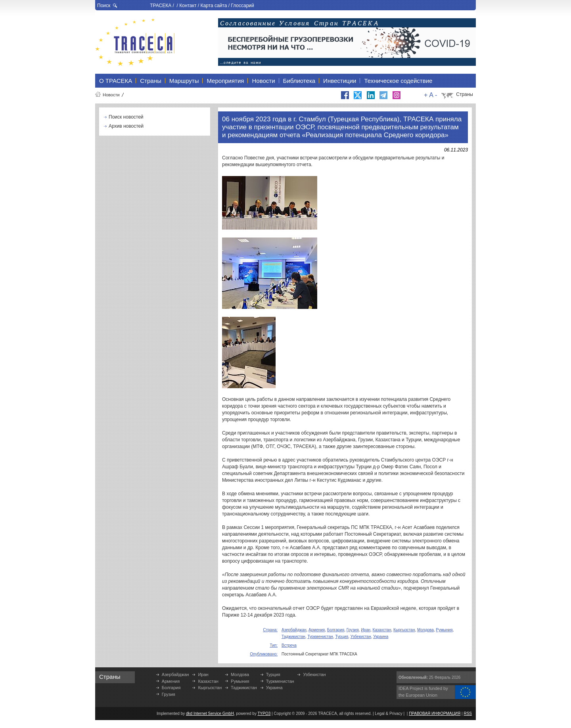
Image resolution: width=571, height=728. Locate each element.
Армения (317, 630)
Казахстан (382, 630)
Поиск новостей (126, 117)
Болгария (336, 630)
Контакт (188, 6)
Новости (111, 95)
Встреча (289, 645)
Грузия (353, 630)
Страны (465, 94)
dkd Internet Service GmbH (210, 714)
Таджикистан (293, 637)
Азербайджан (294, 630)
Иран (366, 630)
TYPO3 (264, 714)
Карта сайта (214, 6)
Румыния (444, 630)
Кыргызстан (404, 630)
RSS (468, 714)
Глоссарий (242, 6)
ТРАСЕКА (161, 6)
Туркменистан (320, 637)
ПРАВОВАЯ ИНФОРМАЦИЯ (435, 714)
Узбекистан (361, 637)
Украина (381, 637)
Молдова (425, 630)
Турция (342, 637)
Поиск (104, 6)
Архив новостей (126, 126)
